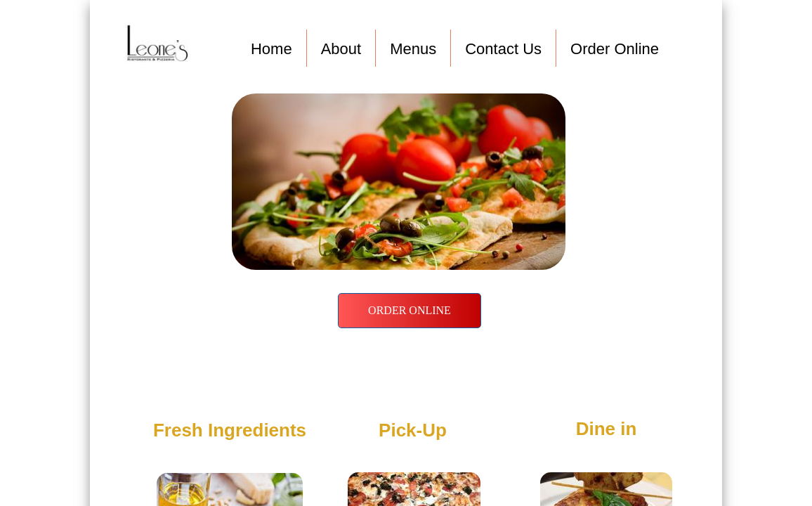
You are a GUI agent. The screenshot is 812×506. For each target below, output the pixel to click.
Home (271, 49)
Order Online (615, 49)
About (341, 49)
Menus (413, 49)
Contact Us (503, 49)
